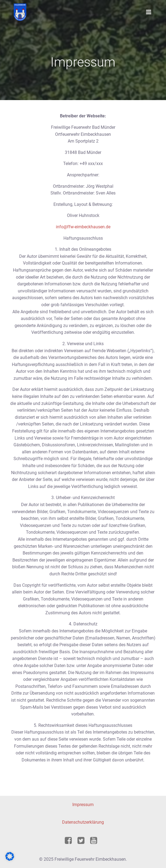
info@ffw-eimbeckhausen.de (83, 227)
